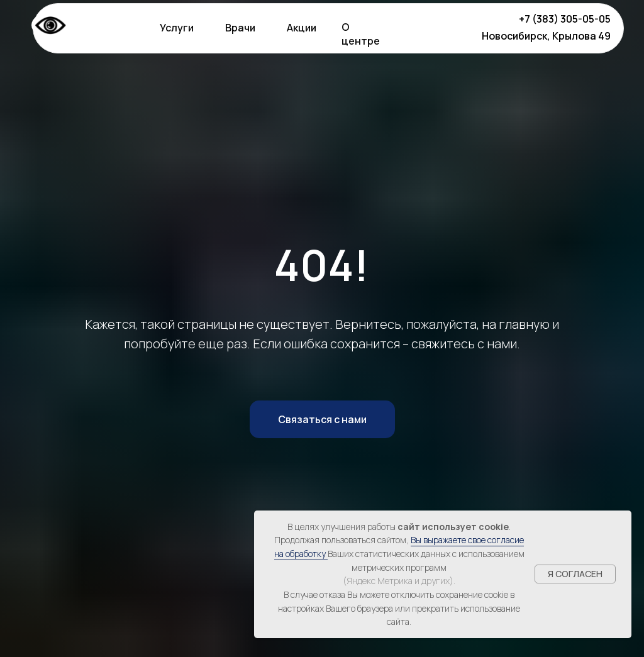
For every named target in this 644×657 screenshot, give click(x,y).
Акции (302, 28)
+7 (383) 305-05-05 (565, 19)
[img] (439, 27)
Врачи (240, 28)
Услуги (177, 28)
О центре (361, 34)
